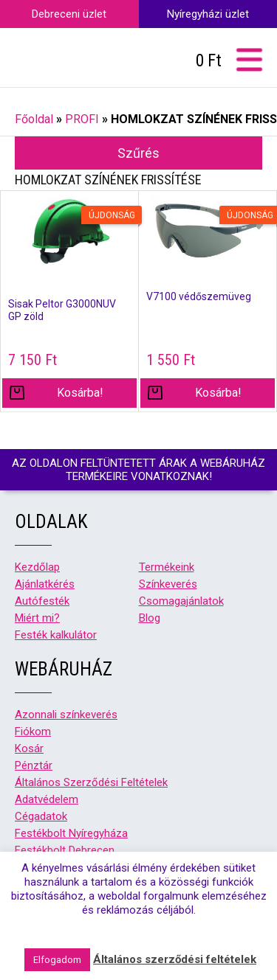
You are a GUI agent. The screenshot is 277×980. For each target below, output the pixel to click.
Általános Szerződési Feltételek (91, 782)
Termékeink (167, 567)
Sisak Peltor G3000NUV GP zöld (62, 310)
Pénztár (34, 765)
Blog (150, 618)
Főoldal (34, 119)
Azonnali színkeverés (66, 715)
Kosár (29, 748)
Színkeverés (168, 584)
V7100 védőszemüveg (199, 296)
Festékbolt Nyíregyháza (71, 833)
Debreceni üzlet (69, 14)
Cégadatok (41, 816)
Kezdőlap (37, 567)
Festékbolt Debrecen (65, 850)
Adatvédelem (47, 799)
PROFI (82, 119)
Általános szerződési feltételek (175, 959)
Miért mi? (37, 618)
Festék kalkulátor (56, 635)
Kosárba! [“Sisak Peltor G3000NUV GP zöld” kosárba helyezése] (80, 393)
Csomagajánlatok (181, 601)
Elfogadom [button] (57, 960)
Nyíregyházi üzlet (208, 14)
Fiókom (33, 731)
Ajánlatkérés (45, 584)
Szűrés (138, 153)
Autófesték (42, 601)
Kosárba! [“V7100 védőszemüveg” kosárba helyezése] (218, 393)
